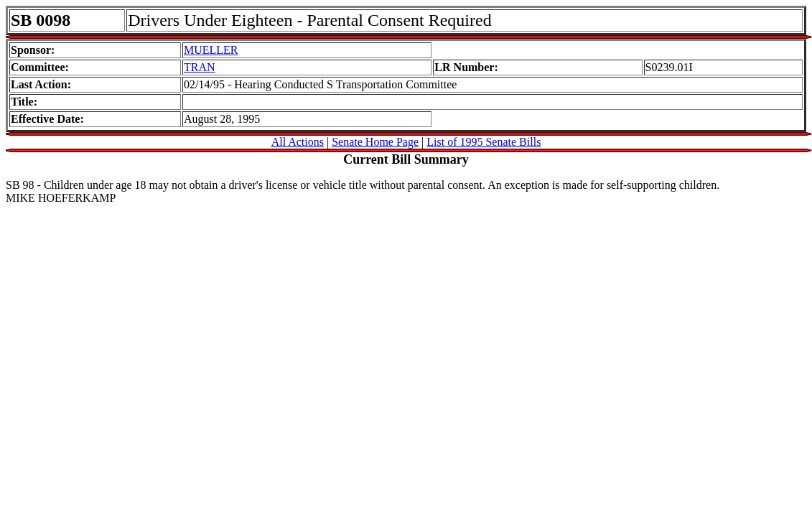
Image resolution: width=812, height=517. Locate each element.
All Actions (298, 142)
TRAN (200, 67)
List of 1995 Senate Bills (484, 142)
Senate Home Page (375, 142)
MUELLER (211, 50)
